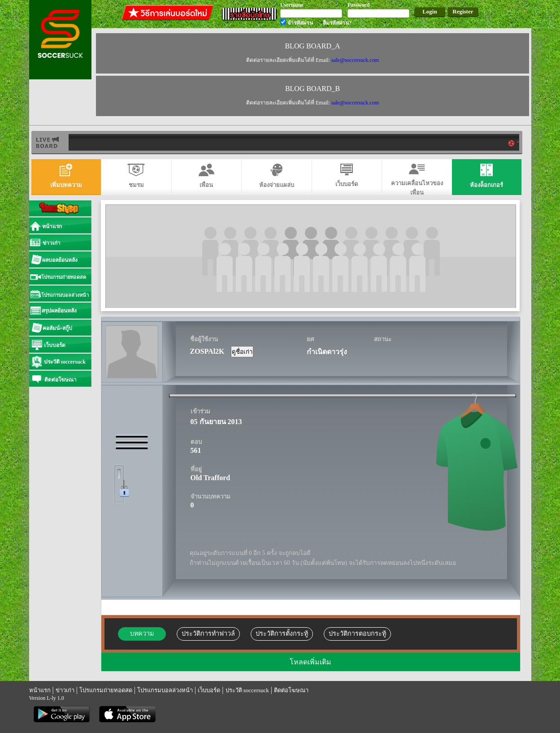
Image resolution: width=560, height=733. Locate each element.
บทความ (142, 633)
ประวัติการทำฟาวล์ (208, 633)
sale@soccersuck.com (355, 60)
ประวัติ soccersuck (247, 690)
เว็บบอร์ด (209, 690)
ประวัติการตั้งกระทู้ (282, 633)
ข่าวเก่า (65, 690)
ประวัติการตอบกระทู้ (357, 633)
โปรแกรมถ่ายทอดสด (106, 690)
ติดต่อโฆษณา (291, 690)
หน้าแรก (40, 690)
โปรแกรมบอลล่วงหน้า (165, 690)
